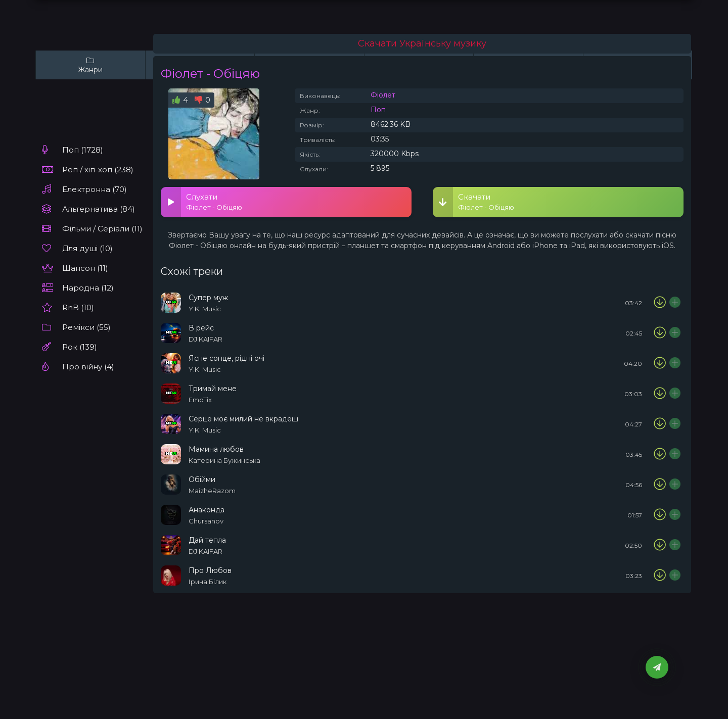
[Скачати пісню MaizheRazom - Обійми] (660, 485)
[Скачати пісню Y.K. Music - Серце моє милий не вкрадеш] (660, 424)
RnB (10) (78, 307)
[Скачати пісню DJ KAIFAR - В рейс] (660, 333)
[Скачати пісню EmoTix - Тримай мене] (660, 394)
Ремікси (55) (86, 327)
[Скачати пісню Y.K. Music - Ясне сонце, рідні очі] (660, 363)
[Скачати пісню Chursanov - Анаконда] (660, 515)
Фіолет (383, 95)
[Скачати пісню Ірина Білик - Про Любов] (660, 576)
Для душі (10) (87, 248)
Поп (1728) (83, 150)
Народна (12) (88, 288)
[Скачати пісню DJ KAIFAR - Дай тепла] (660, 545)
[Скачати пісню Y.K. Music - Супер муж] (660, 303)
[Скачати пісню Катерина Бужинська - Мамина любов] (660, 454)
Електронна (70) (95, 189)
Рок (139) (80, 347)
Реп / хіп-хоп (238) (98, 170)
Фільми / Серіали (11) (102, 229)
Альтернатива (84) (99, 209)
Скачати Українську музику (422, 43)
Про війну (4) (88, 367)
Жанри (90, 65)
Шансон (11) (85, 268)
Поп (378, 110)
